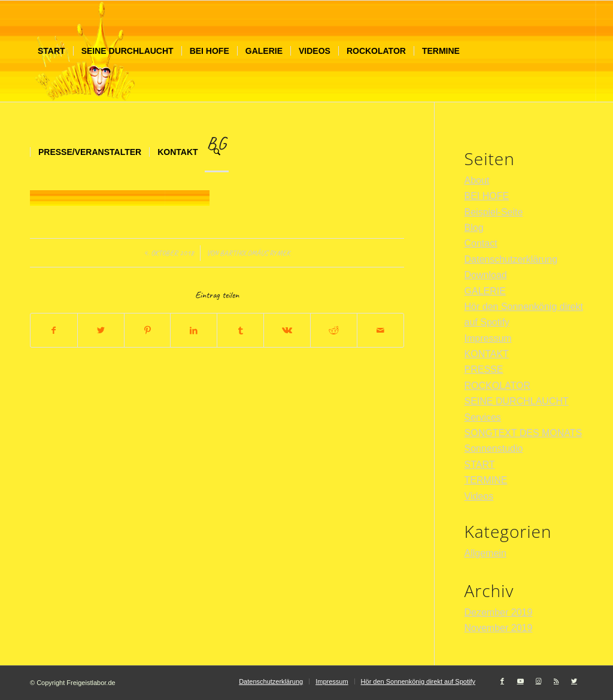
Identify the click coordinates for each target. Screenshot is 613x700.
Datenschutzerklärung (511, 259)
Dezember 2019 (499, 612)
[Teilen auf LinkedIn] (194, 330)
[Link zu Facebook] (502, 681)
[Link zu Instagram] (538, 681)
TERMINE (486, 480)
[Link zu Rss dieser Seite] (556, 681)
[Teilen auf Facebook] (54, 330)
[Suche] (217, 152)
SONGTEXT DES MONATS (524, 433)
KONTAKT (487, 354)
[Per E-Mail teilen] (380, 330)
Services (483, 417)
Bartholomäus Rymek (255, 253)
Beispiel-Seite (494, 212)
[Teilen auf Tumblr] (240, 330)
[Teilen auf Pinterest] (148, 330)
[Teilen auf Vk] (287, 330)
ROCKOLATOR (498, 386)
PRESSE (484, 369)
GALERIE (485, 291)
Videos (479, 496)
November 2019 (499, 628)
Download (486, 275)
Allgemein (485, 553)
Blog (474, 228)
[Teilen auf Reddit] (334, 330)
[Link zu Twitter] (574, 681)
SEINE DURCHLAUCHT (517, 401)
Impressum (488, 338)
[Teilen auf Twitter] (101, 330)
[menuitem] (51, 51)
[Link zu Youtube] (520, 681)
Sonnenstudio (494, 448)
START (480, 465)
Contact (481, 243)
